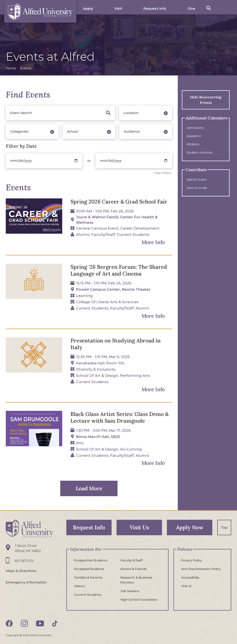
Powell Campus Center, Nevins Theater (113, 289)
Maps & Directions (21, 571)
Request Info (155, 9)
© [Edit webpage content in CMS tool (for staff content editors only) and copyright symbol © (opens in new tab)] (21, 635)
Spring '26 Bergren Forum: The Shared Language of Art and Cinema (119, 270)
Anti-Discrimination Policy (201, 569)
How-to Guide (197, 188)
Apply (88, 9)
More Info (153, 242)
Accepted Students (89, 569)
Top (224, 527)
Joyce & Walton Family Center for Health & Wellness (117, 220)
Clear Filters (162, 173)
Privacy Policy (191, 560)
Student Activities (200, 153)
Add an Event (197, 180)
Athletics (193, 144)
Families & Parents (88, 578)
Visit (118, 9)
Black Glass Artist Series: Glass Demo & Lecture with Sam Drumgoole (120, 417)
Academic (194, 136)
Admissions (195, 128)
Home (11, 68)
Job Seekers (130, 591)
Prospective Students (91, 560)
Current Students (88, 595)
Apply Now (190, 527)
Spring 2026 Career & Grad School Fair (119, 202)
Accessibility (190, 578)
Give (191, 9)
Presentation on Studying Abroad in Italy (116, 344)
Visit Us (139, 527)
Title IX (186, 586)
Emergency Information (26, 582)
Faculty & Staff (131, 560)
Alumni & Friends (133, 569)
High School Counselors (139, 600)
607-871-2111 (24, 561)
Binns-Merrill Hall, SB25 (98, 437)
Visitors (79, 586)
